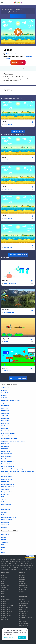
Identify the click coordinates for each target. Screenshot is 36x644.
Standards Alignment (26, 618)
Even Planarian (11, 54)
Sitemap (4, 587)
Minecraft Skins (6, 603)
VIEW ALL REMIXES (18, 132)
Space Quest (5, 446)
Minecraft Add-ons (7, 611)
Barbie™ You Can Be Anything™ (10, 400)
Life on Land (5, 436)
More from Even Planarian (18, 255)
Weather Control (6, 426)
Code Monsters (6, 423)
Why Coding (23, 583)
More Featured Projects (18, 378)
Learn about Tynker (18, 16)
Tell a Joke (4, 499)
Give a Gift (22, 579)
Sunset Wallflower (9, 312)
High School (23, 609)
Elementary (23, 605)
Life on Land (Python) (8, 466)
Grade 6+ (4, 395)
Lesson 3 (5, 216)
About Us (4, 577)
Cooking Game (6, 451)
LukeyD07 (7, 342)
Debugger (4, 512)
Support (4, 579)
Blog (3, 575)
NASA (3, 497)
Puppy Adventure (6, 492)
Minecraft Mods (6, 616)
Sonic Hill (5, 368)
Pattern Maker (6, 510)
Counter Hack (5, 413)
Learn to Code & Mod (10, 531)
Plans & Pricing (24, 587)
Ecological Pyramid (7, 479)
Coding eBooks (6, 589)
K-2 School (22, 613)
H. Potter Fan (8, 371)
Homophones (5, 482)
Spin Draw (4, 507)
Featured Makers (24, 585)
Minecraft (4, 537)
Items (3, 547)
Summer (22, 591)
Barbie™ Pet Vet (6, 398)
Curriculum (23, 577)
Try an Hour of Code (9, 384)
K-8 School (22, 616)
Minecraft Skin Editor (7, 605)
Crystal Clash (5, 494)
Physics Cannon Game (8, 487)
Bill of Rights (5, 522)
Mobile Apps (5, 585)
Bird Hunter (5, 310)
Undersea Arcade (6, 504)
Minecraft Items (6, 613)
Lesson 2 (5, 186)
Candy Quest (5, 406)
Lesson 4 (5, 245)
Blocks (3, 550)
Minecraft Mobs (6, 607)
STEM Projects (23, 624)
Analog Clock (5, 525)
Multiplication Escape (8, 484)
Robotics (4, 540)
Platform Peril (5, 464)
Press (3, 581)
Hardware (4, 527)
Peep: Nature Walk (7, 520)
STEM (3, 515)
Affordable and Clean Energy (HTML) (12, 469)
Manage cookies (8, 638)
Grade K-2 (4, 390)
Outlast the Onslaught (8, 461)
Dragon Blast (5, 403)
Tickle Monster (6, 431)
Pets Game (4, 449)
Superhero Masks (6, 477)
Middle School (24, 607)
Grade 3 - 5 (4, 393)
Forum (3, 591)
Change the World (7, 454)
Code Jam (4, 618)
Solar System (5, 489)
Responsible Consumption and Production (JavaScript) (17, 471)
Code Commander (7, 456)
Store (3, 594)
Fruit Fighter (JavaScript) (9, 433)
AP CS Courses (24, 611)
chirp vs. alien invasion (9, 339)
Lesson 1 (5, 122)
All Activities (5, 388)
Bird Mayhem (5, 502)
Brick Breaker (5, 421)
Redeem (22, 581)
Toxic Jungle (5, 416)
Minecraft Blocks (6, 609)
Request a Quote (24, 626)
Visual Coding (5, 535)
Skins (3, 545)
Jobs (3, 583)
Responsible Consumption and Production (14, 441)
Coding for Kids (8, 10)
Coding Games (6, 599)
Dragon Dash (5, 411)
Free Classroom (24, 603)
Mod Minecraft (6, 418)
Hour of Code (5, 620)
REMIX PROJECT (18, 62)
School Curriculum (25, 601)
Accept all (22, 638)
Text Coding (5, 542)
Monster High (5, 444)
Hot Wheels (5, 408)
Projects (18, 10)
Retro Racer (5, 459)
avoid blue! (5, 280)
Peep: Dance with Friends (9, 517)
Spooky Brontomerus (10, 283)
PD (20, 620)
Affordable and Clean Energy (10, 438)
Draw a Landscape (7, 474)
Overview (22, 575)
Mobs (3, 552)
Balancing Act (5, 428)
